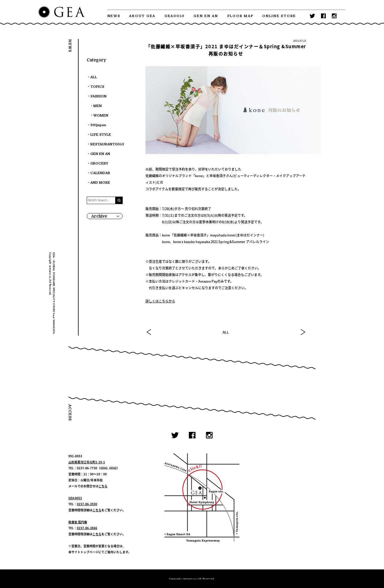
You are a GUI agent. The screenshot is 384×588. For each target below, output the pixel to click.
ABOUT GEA (142, 16)
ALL (226, 332)
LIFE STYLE (101, 135)
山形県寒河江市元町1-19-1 (87, 462)
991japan (98, 125)
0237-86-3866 (87, 528)
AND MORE (100, 183)
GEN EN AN (206, 16)
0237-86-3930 (87, 504)
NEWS (114, 16)
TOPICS (97, 87)
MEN (97, 106)
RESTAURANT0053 (107, 144)
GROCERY (99, 163)
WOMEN (101, 116)
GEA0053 (174, 16)
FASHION (98, 96)
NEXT (303, 332)
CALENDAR (100, 173)
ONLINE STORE (279, 16)
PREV (149, 332)
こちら (103, 486)
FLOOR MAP (240, 16)
